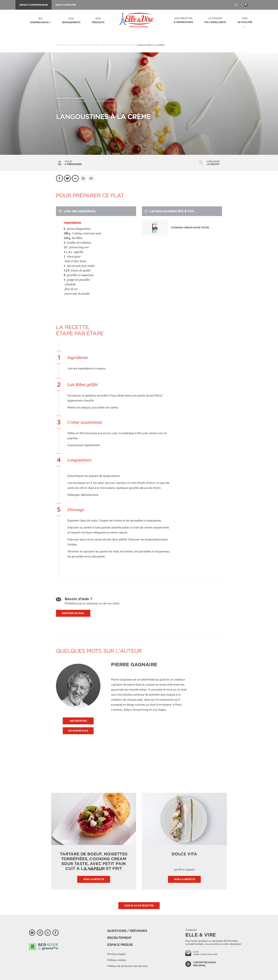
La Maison (215, 20)
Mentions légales (116, 954)
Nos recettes (183, 20)
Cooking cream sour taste (190, 228)
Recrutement (119, 938)
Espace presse (120, 945)
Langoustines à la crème (150, 45)
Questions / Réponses (127, 931)
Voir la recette (94, 879)
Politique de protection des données (127, 966)
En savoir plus (78, 731)
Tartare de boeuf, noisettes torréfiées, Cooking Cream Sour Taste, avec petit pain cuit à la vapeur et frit (94, 861)
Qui (40, 21)
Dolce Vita (184, 854)
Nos (71, 21)
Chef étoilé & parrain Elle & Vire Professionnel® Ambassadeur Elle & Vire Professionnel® (139, 100)
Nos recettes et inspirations (118, 45)
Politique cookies (117, 960)
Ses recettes (78, 721)
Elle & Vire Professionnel (86, 45)
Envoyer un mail (73, 613)
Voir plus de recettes (139, 906)
